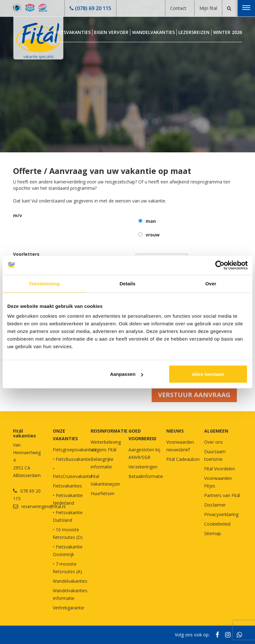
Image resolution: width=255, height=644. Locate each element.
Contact (178, 8)
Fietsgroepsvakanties (75, 450)
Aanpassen (127, 374)
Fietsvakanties (72, 32)
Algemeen (216, 431)
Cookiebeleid (217, 524)
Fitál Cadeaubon (183, 459)
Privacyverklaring (221, 514)
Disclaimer (215, 505)
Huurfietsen (103, 493)
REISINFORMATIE (109, 431)
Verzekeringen (143, 467)
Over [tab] (211, 283)
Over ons (214, 442)
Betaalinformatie (146, 476)
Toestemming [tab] (44, 283)
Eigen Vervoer (111, 32)
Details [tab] (127, 283)
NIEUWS (175, 431)
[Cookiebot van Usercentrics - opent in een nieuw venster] (220, 265)
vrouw (153, 235)
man (151, 221)
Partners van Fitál (222, 495)
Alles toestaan (208, 374)
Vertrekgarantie (69, 608)
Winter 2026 (227, 32)
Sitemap (213, 533)
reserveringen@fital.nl (43, 506)
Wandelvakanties (153, 32)
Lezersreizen (194, 32)
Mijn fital (208, 8)
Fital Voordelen (220, 469)
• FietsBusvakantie (72, 459)
